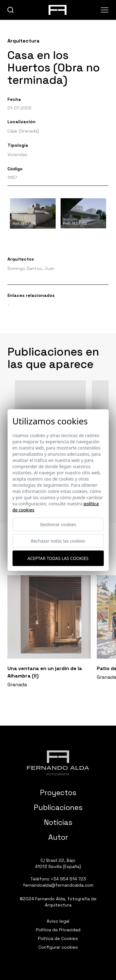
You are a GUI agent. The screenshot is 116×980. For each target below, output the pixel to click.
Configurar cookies (58, 947)
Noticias (58, 822)
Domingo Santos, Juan (31, 268)
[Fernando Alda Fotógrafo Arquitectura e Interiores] (58, 763)
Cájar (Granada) (23, 131)
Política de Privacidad (58, 930)
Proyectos (58, 792)
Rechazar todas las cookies (58, 541)
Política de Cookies (58, 938)
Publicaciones (58, 807)
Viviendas (17, 154)
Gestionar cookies (58, 524)
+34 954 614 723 (68, 879)
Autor (58, 837)
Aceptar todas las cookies (58, 558)
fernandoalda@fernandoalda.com (58, 885)
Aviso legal (58, 921)
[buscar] (11, 10)
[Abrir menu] (105, 10)
